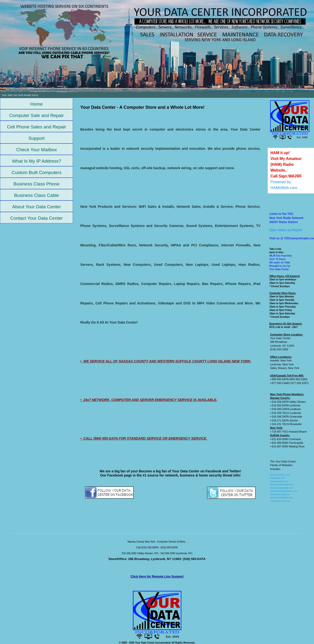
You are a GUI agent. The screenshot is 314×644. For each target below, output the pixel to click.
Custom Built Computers (37, 172)
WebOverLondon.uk (280, 494)
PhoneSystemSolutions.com (284, 491)
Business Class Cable (36, 195)
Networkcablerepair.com (282, 485)
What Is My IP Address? (36, 161)
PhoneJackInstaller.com (282, 488)
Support (36, 138)
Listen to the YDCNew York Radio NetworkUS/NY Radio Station (286, 218)
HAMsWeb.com (278, 478)
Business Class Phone (37, 184)
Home (36, 104)
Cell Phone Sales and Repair (37, 127)
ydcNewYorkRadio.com (281, 498)
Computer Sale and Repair (36, 115)
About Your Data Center (36, 207)
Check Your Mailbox (37, 150)
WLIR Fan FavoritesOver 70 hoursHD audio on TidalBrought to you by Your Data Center (281, 263)
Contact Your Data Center (36, 218)
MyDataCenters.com (280, 475)
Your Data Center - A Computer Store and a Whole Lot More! (142, 107)
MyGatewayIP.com (279, 481)
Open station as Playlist (286, 230)
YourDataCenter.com (280, 501)
